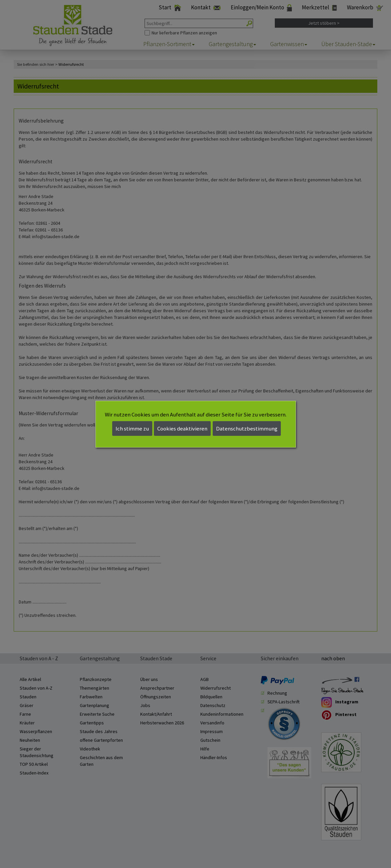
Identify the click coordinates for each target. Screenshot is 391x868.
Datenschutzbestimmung (247, 428)
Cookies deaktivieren (182, 428)
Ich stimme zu (132, 428)
